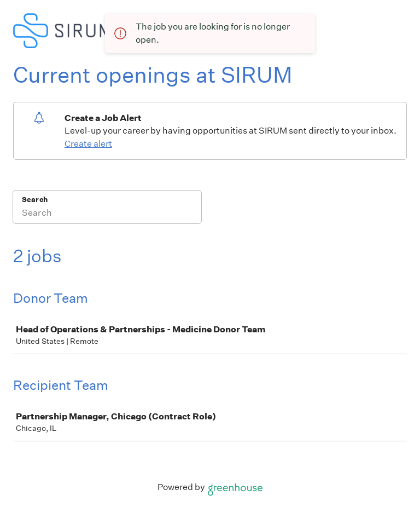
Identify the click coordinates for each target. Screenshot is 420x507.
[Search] (107, 214)
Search (35, 200)
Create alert (88, 144)
